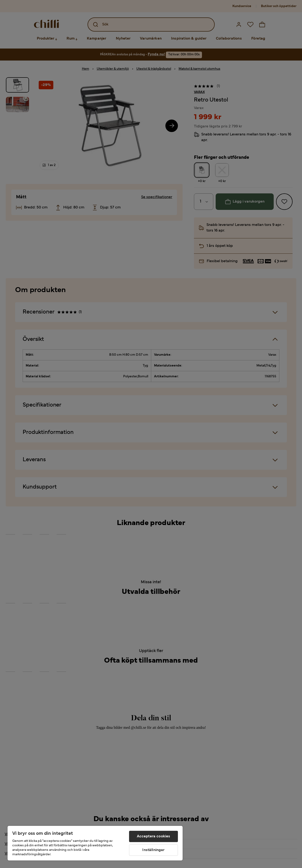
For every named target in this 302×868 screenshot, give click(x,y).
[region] (95, 843)
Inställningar (153, 850)
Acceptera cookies (154, 836)
